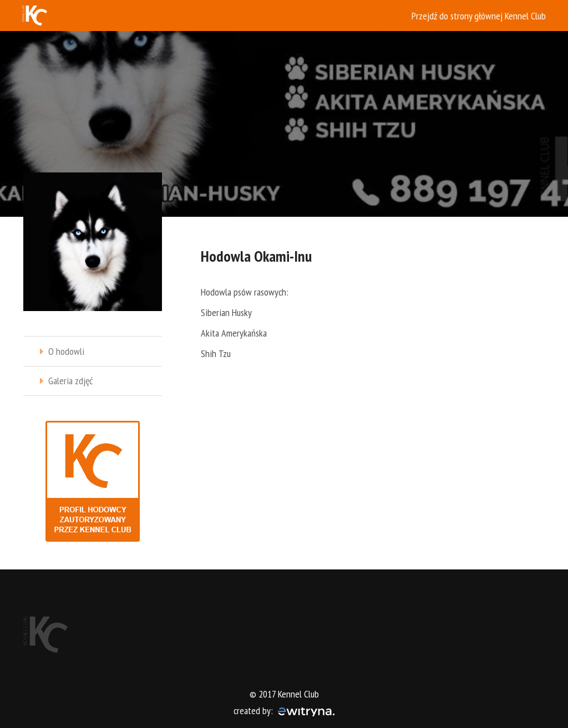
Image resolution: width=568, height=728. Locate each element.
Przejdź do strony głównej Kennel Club (479, 16)
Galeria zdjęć (70, 381)
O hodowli (66, 351)
